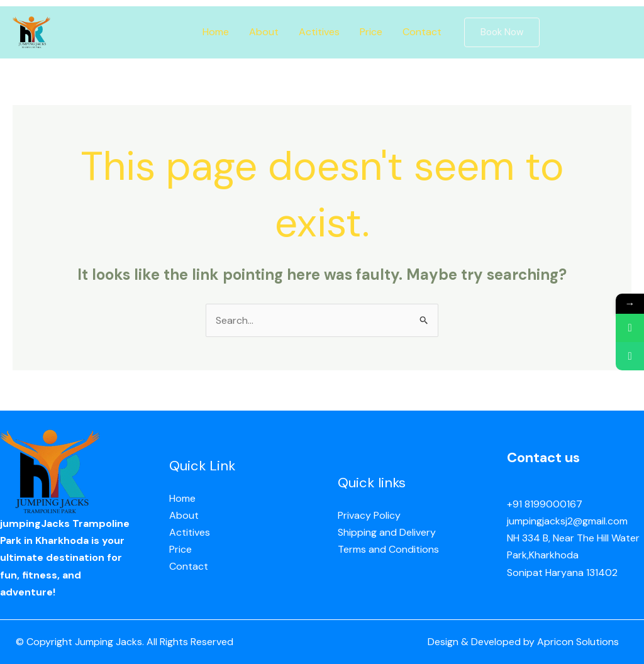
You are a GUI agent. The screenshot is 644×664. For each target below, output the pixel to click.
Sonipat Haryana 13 (551, 573)
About (264, 32)
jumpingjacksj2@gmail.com (567, 521)
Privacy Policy (369, 515)
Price (371, 32)
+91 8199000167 (545, 504)
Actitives (319, 32)
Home (216, 32)
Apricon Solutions (578, 642)
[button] (502, 32)
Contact (422, 32)
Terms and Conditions (388, 549)
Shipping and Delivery (387, 532)
